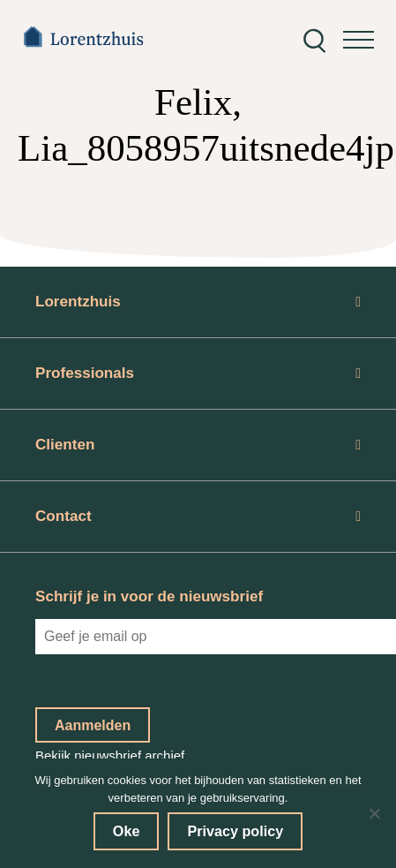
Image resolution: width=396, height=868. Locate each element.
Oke (127, 831)
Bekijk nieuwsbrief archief (110, 755)
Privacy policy (235, 831)
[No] (374, 813)
